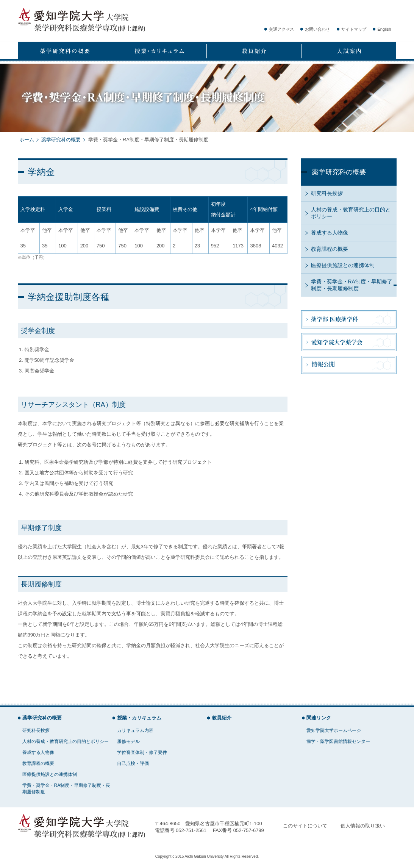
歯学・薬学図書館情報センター (338, 741)
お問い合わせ (317, 29)
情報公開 (349, 365)
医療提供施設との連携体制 (341, 265)
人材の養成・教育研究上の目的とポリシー (350, 213)
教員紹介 (254, 51)
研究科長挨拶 (326, 193)
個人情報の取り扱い (363, 826)
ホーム (27, 140)
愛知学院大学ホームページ (334, 730)
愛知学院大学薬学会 (349, 342)
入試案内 (349, 51)
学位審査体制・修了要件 (142, 752)
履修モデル (128, 741)
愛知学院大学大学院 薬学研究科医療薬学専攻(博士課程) (81, 20)
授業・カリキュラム (159, 51)
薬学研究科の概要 (65, 51)
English (384, 29)
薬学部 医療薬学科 (349, 319)
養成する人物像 (328, 233)
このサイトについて (305, 826)
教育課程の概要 (328, 249)
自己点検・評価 (133, 763)
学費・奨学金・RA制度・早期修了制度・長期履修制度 (351, 285)
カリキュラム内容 (135, 730)
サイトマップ (354, 29)
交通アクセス (281, 29)
